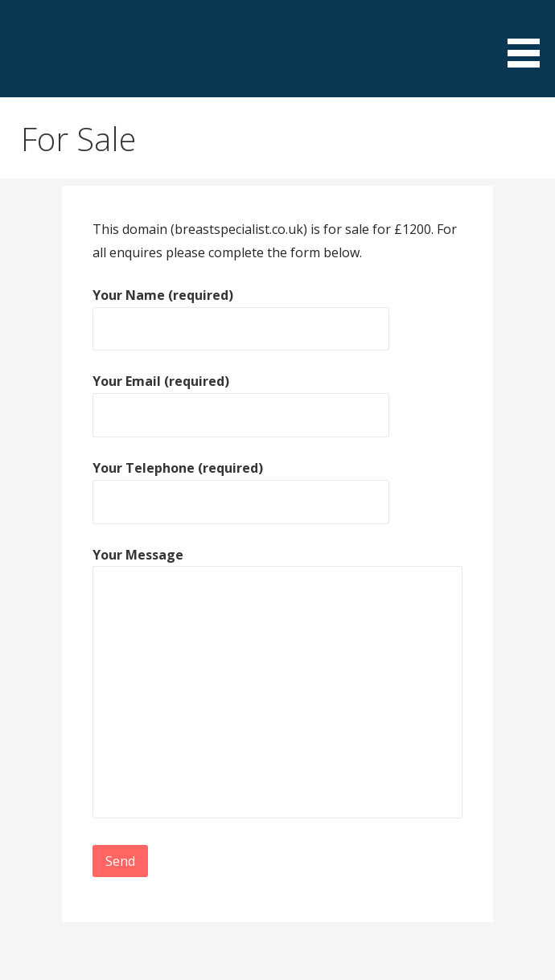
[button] (529, 36)
